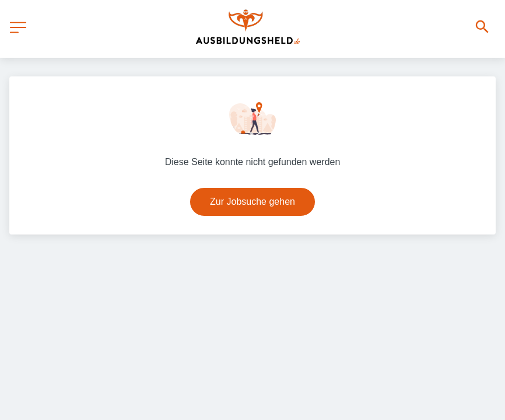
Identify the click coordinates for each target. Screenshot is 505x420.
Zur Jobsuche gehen (253, 202)
